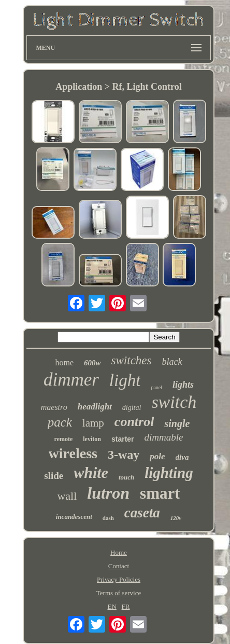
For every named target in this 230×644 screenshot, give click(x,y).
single (177, 423)
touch (126, 477)
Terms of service (119, 593)
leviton (92, 439)
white (91, 472)
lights (183, 385)
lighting (169, 473)
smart (160, 493)
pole (157, 456)
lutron (108, 493)
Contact (119, 566)
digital (132, 408)
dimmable (164, 437)
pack (60, 422)
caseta (142, 513)
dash (108, 518)
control (134, 422)
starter (123, 439)
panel (156, 387)
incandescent (74, 517)
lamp (93, 423)
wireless (73, 453)
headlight (95, 407)
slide (54, 476)
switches (132, 360)
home (65, 362)
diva (182, 457)
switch (174, 402)
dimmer (71, 380)
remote (64, 439)
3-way (124, 455)
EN (112, 606)
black (172, 362)
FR (126, 606)
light (125, 380)
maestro (54, 407)
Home (119, 552)
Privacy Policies (119, 579)
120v (176, 518)
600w (92, 363)
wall (67, 496)
